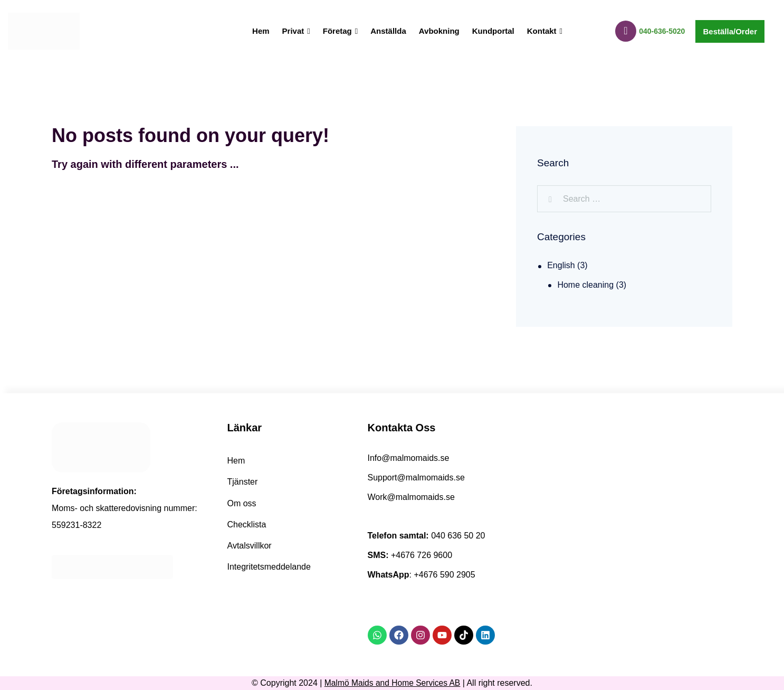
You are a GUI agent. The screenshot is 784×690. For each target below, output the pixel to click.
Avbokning (439, 31)
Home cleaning (585, 285)
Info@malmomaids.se (409, 458)
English (561, 265)
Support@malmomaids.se (416, 478)
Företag (341, 31)
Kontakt (545, 31)
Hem (261, 31)
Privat (296, 31)
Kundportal (493, 31)
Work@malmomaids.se (411, 497)
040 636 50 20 (458, 536)
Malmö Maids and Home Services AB (393, 683)
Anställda (388, 31)
